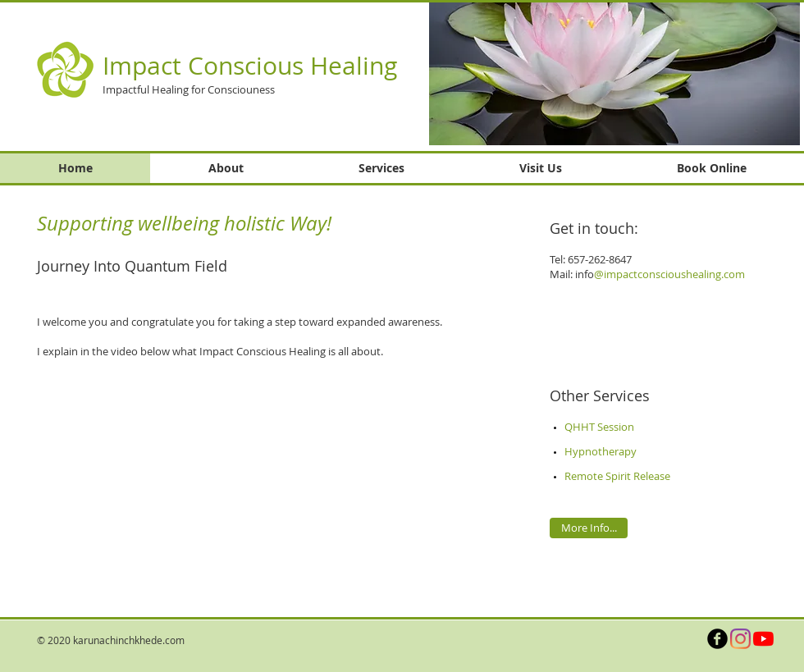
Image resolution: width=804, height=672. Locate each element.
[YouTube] (763, 639)
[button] (614, 73)
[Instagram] (740, 639)
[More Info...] (589, 528)
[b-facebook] (717, 639)
